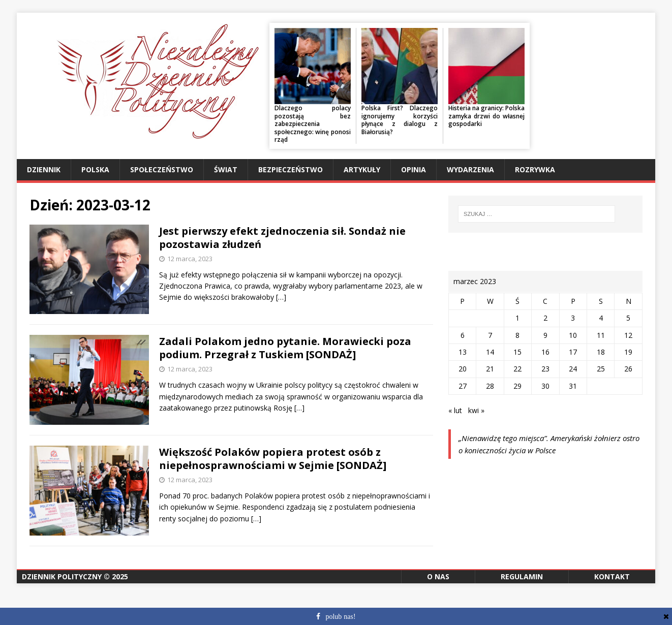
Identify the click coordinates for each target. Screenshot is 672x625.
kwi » (476, 410)
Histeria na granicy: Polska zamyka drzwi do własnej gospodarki (486, 116)
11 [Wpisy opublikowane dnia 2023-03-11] (601, 335)
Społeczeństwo (162, 169)
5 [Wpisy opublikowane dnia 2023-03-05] (628, 318)
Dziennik (44, 169)
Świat (226, 169)
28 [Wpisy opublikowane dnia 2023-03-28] (490, 386)
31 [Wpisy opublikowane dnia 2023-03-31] (573, 386)
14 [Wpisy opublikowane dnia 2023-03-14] (490, 352)
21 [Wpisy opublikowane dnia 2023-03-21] (490, 369)
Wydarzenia (470, 169)
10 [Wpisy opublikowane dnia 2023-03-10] (573, 335)
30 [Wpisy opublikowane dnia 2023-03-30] (545, 386)
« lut (455, 410)
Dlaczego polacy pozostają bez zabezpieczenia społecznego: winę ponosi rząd (313, 124)
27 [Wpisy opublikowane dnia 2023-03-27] (463, 386)
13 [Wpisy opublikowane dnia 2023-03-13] (463, 352)
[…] (281, 297)
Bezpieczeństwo (291, 169)
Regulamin (522, 576)
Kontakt (612, 576)
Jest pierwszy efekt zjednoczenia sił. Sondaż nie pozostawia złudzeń (282, 238)
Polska (95, 169)
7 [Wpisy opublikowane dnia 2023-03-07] (490, 335)
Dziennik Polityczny (62, 576)
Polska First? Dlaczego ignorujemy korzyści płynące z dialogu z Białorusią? (400, 120)
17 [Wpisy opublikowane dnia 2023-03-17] (573, 352)
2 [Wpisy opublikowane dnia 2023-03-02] (545, 318)
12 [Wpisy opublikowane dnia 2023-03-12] (628, 335)
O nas (438, 576)
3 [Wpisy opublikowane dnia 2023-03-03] (573, 318)
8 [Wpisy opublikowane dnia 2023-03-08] (517, 335)
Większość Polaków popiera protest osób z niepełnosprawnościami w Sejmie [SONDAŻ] (273, 459)
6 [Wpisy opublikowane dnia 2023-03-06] (463, 335)
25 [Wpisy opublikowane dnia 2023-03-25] (601, 369)
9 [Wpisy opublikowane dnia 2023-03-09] (545, 335)
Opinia (414, 169)
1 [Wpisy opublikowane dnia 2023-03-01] (517, 318)
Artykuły (362, 169)
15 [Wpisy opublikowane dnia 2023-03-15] (517, 352)
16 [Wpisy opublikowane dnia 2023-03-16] (545, 352)
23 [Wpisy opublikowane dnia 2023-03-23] (545, 369)
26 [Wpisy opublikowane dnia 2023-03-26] (628, 369)
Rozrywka (535, 169)
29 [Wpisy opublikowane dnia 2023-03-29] (517, 386)
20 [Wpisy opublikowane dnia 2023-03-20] (463, 369)
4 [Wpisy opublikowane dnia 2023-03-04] (601, 318)
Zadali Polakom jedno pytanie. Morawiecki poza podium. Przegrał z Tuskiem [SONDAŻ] (285, 348)
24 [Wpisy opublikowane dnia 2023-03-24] (573, 369)
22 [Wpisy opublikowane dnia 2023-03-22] (517, 369)
